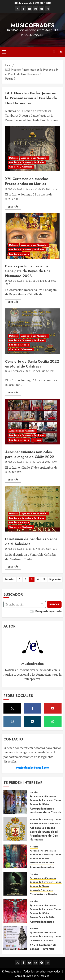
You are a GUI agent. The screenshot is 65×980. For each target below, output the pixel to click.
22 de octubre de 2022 (42, 372)
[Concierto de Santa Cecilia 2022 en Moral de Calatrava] (32, 331)
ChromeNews (23, 976)
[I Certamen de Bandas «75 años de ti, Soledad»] (32, 509)
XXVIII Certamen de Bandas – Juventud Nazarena (43, 949)
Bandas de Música (19, 254)
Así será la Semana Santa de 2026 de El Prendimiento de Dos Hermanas (44, 834)
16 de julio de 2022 (40, 462)
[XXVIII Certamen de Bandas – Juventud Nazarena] (15, 938)
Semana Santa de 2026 (51, 824)
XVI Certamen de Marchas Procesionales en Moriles (27, 181)
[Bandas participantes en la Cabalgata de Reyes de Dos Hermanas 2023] (32, 236)
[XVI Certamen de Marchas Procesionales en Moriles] (32, 149)
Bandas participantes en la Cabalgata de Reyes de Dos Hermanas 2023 (28, 271)
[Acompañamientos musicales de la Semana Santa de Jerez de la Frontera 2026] (15, 856)
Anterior (10, 579)
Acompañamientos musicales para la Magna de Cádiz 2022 (30, 455)
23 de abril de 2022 (40, 549)
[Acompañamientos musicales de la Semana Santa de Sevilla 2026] (15, 911)
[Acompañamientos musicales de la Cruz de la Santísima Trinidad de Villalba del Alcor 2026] (15, 802)
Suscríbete (61, 52)
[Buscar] (54, 604)
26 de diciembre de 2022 (43, 281)
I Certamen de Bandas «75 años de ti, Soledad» (31, 542)
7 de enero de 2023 (40, 189)
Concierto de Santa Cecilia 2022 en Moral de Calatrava (32, 364)
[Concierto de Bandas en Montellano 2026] (15, 884)
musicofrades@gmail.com (32, 768)
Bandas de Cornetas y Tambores (27, 162)
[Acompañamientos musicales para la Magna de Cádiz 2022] (32, 422)
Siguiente (55, 579)
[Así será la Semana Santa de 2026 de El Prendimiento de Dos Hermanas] (15, 829)
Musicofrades (33, 25)
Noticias (13, 158)
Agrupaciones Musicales (34, 158)
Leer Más (13, 207)
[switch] (32, 612)
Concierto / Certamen (21, 167)
